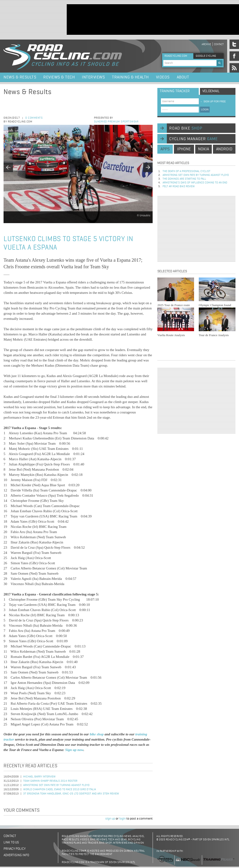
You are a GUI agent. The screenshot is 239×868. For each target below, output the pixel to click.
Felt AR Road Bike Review (179, 187)
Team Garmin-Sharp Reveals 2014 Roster (50, 781)
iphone (184, 149)
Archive (206, 44)
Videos (163, 77)
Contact (219, 44)
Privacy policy (15, 849)
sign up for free (213, 102)
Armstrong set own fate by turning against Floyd (56, 785)
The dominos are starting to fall (184, 179)
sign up (110, 819)
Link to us (11, 842)
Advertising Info (16, 855)
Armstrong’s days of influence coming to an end (195, 183)
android (224, 149)
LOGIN (205, 110)
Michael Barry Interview (39, 777)
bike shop (97, 734)
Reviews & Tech (59, 77)
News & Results (20, 77)
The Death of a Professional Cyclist (186, 171)
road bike (186, 128)
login (122, 819)
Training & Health (130, 77)
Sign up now (74, 750)
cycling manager (193, 139)
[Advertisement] (83, 19)
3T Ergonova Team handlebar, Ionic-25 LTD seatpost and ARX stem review (71, 794)
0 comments (34, 118)
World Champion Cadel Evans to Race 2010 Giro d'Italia (60, 790)
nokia (204, 149)
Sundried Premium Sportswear (116, 122)
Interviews (93, 77)
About (183, 77)
